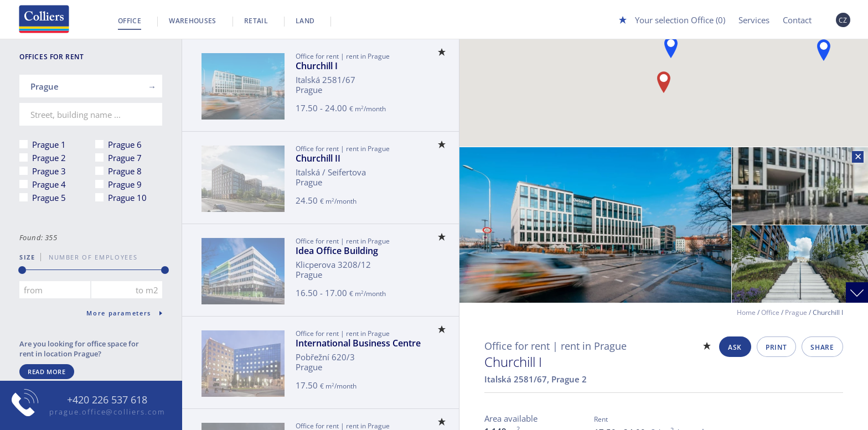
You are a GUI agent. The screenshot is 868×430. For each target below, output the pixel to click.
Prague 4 (49, 184)
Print (776, 347)
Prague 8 (125, 171)
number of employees (89, 257)
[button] (664, 82)
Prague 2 (49, 158)
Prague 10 (127, 198)
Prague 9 (125, 184)
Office (130, 21)
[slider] (22, 270)
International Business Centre (358, 343)
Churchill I (317, 66)
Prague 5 (49, 198)
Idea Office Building (337, 251)
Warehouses (193, 21)
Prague (796, 312)
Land (305, 21)
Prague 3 (49, 171)
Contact (797, 20)
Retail (256, 21)
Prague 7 (125, 158)
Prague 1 (49, 144)
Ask (735, 347)
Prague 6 (125, 144)
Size (27, 257)
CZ (843, 20)
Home (746, 312)
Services (754, 20)
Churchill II (318, 158)
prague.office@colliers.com (107, 412)
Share (822, 347)
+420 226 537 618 (107, 400)
